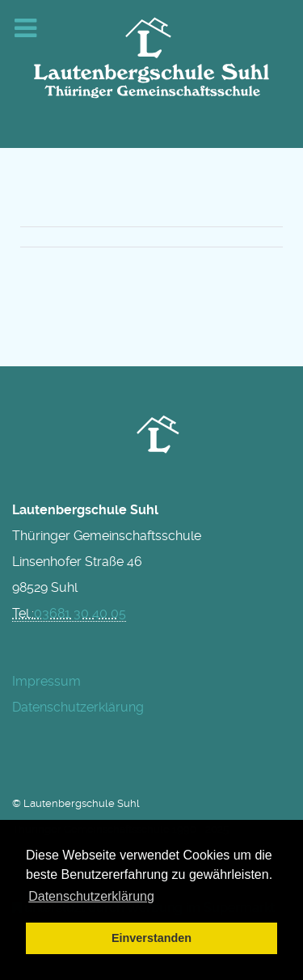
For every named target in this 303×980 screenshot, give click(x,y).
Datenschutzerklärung (78, 707)
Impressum (46, 681)
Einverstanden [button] (151, 938)
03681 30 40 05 (80, 613)
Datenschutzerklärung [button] (91, 896)
